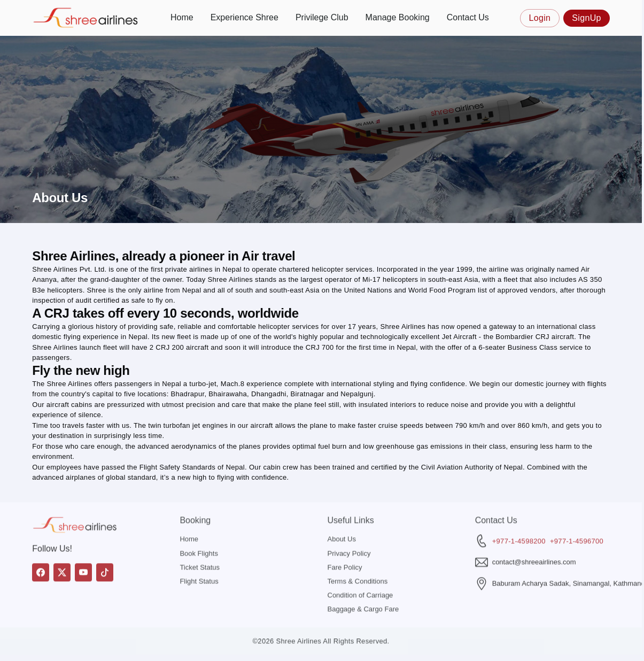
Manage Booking (398, 17)
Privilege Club (322, 17)
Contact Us (468, 17)
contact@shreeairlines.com (534, 543)
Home (182, 17)
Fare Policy (345, 547)
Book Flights (199, 533)
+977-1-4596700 (577, 521)
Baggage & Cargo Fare (363, 590)
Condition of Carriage (360, 576)
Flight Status (199, 562)
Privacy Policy (349, 533)
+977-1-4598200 (519, 521)
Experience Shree (245, 17)
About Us (342, 520)
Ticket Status (200, 547)
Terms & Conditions (358, 562)
